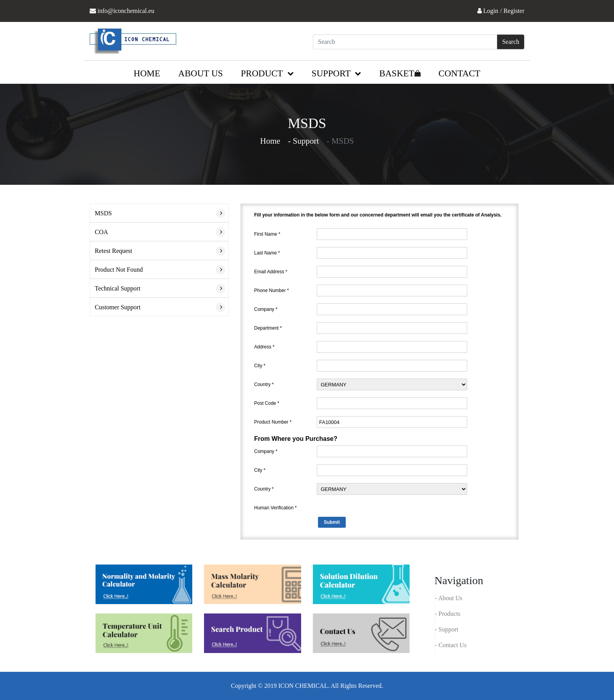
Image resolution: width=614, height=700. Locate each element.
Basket (400, 73)
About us (200, 73)
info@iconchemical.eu (126, 11)
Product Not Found (119, 270)
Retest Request (114, 251)
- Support (447, 629)
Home (147, 73)
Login (491, 11)
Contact (460, 73)
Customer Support (118, 307)
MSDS (103, 213)
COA (101, 232)
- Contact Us (451, 645)
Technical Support (118, 288)
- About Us (449, 598)
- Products (448, 614)
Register (514, 11)
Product (267, 73)
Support (337, 73)
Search (511, 42)
